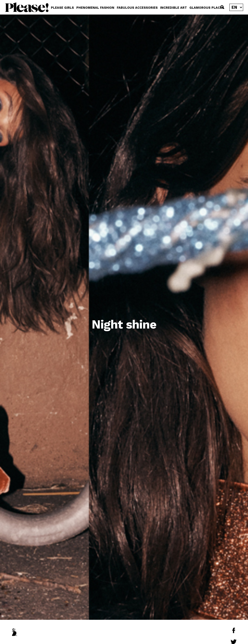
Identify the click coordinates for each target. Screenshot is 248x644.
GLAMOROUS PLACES (207, 8)
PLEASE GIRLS (62, 8)
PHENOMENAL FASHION (95, 8)
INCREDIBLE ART (174, 8)
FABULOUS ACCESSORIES (137, 8)
